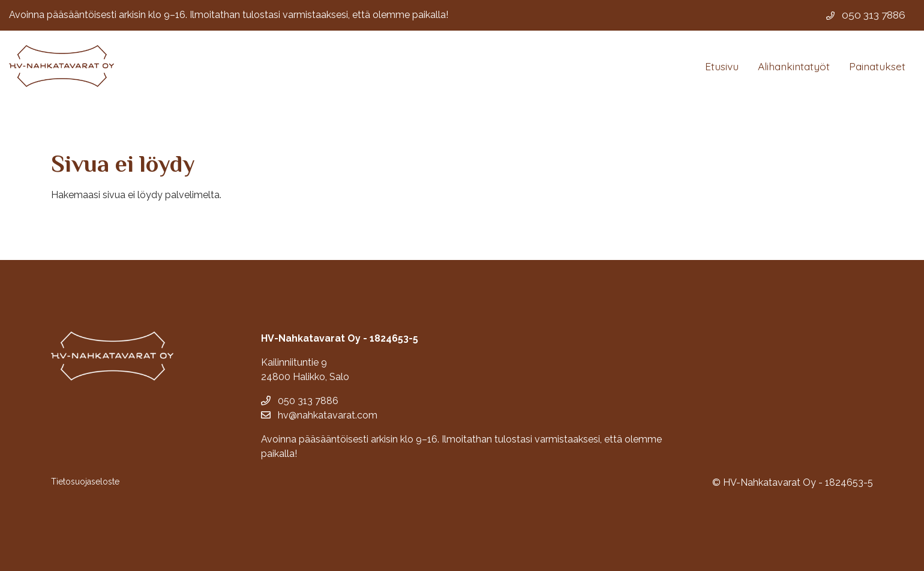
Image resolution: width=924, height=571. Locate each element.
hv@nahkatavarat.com (319, 415)
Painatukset (877, 66)
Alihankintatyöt (794, 66)
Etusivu (722, 66)
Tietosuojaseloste (85, 482)
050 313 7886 (300, 401)
